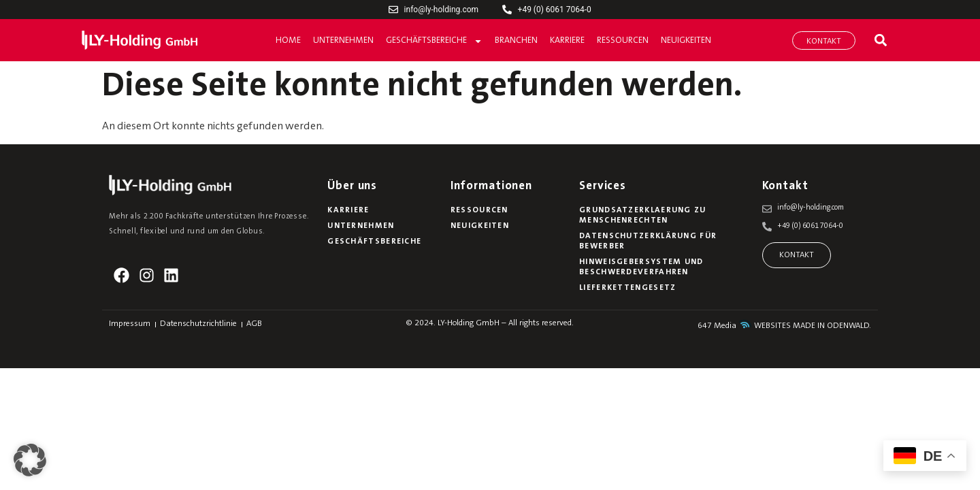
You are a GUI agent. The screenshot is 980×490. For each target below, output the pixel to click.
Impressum (130, 324)
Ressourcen (623, 40)
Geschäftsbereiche (434, 41)
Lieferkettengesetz (627, 288)
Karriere (567, 40)
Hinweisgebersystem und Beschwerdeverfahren (641, 267)
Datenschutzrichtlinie (198, 324)
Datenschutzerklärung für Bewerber (648, 241)
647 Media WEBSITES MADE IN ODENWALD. (784, 326)
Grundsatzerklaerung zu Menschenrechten (643, 215)
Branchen (516, 40)
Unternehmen (343, 40)
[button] (880, 40)
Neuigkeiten (686, 40)
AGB (254, 324)
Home (288, 40)
